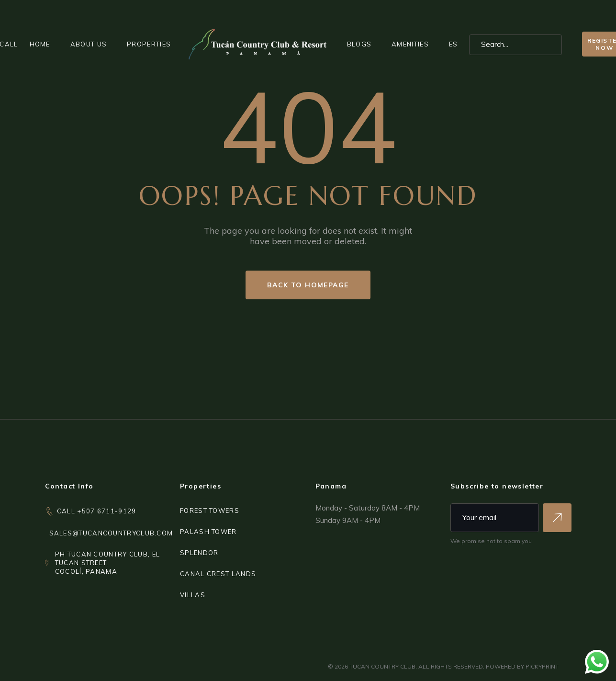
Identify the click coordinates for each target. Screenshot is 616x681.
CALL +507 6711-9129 (97, 511)
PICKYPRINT (542, 666)
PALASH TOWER (208, 532)
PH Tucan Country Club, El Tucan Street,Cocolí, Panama (108, 563)
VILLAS (193, 595)
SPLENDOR (199, 553)
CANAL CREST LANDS (218, 574)
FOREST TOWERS (210, 511)
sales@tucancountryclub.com (111, 533)
